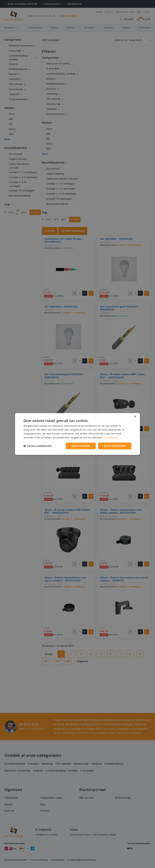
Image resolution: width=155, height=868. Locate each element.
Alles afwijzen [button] (80, 446)
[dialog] (77, 434)
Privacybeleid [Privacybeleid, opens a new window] (110, 437)
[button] (38, 446)
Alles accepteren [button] (115, 446)
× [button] (135, 417)
